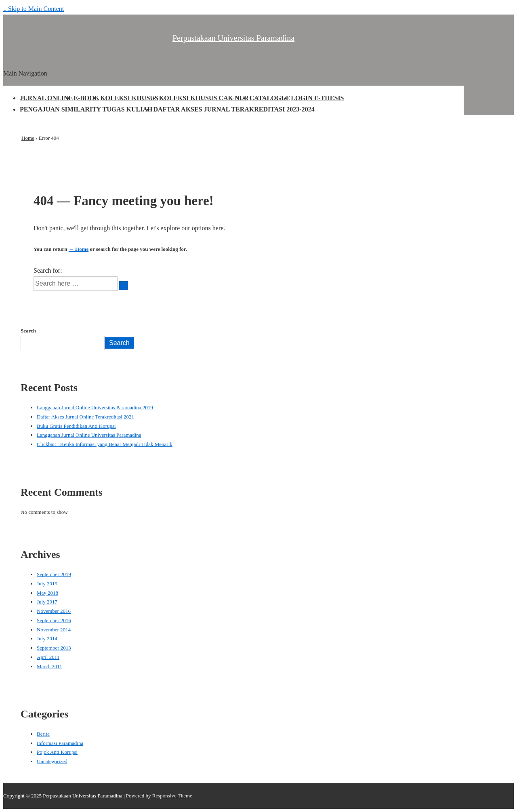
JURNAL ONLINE (46, 98)
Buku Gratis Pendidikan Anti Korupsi (76, 426)
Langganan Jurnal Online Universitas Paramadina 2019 (95, 407)
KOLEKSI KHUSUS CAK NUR (204, 98)
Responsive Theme (172, 796)
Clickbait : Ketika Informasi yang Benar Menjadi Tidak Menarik (105, 444)
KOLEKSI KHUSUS (129, 98)
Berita (43, 734)
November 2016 (54, 611)
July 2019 (47, 584)
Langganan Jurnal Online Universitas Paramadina (89, 435)
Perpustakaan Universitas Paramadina (233, 38)
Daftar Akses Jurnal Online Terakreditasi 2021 (85, 417)
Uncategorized (52, 761)
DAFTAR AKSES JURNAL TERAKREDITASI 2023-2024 (234, 109)
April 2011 (48, 657)
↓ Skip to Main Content (34, 9)
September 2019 (54, 574)
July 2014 (47, 638)
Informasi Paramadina (60, 743)
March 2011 (49, 666)
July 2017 (47, 602)
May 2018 (47, 593)
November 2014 (54, 630)
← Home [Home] (79, 249)
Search (28, 331)
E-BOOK (86, 98)
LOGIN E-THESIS (317, 98)
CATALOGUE (270, 98)
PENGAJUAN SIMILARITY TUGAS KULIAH (86, 109)
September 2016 (54, 620)
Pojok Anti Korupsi (57, 752)
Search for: (48, 270)
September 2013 (54, 648)
